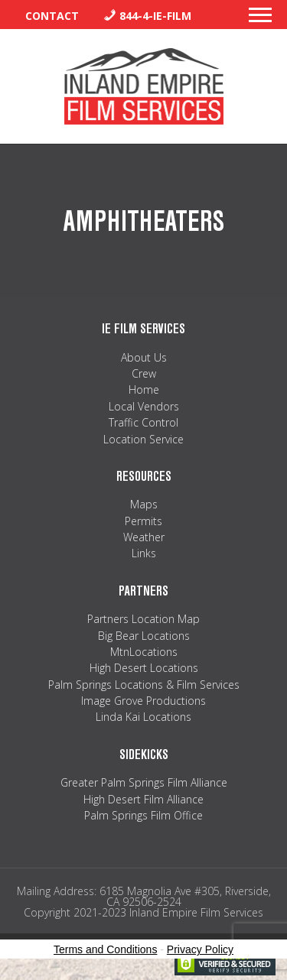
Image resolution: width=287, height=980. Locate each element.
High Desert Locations (144, 668)
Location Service (143, 439)
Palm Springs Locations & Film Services (144, 685)
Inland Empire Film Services (144, 86)
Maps (144, 504)
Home (144, 389)
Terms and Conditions (105, 949)
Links (144, 553)
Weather (144, 537)
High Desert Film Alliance (143, 799)
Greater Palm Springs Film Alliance (144, 782)
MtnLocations (144, 652)
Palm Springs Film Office (143, 815)
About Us (144, 357)
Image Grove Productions (143, 701)
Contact (52, 16)
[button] (260, 19)
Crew (144, 373)
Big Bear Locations (144, 636)
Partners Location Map (143, 619)
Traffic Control (143, 422)
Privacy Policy (200, 949)
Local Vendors (144, 406)
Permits (143, 521)
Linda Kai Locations (143, 717)
